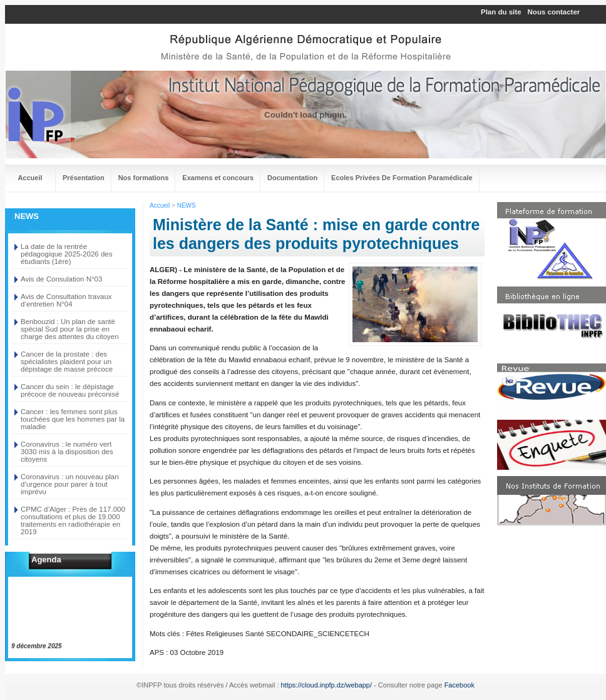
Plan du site (501, 12)
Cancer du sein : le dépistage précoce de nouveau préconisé (70, 390)
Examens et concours (218, 178)
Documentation (292, 178)
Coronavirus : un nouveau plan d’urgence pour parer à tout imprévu (70, 484)
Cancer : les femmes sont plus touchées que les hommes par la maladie (73, 419)
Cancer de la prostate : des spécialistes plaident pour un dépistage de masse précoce (67, 362)
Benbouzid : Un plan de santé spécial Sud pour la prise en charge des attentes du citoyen (70, 329)
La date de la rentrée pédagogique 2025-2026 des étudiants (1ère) (66, 254)
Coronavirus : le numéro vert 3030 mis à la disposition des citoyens (67, 452)
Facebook (460, 685)
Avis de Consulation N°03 (61, 279)
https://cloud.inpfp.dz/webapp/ (327, 685)
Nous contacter (554, 12)
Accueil (30, 178)
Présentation (84, 178)
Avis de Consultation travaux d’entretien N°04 (66, 300)
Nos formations (144, 178)
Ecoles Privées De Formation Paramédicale (402, 178)
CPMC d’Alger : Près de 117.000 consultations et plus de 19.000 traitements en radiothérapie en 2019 (73, 520)
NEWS (187, 205)
